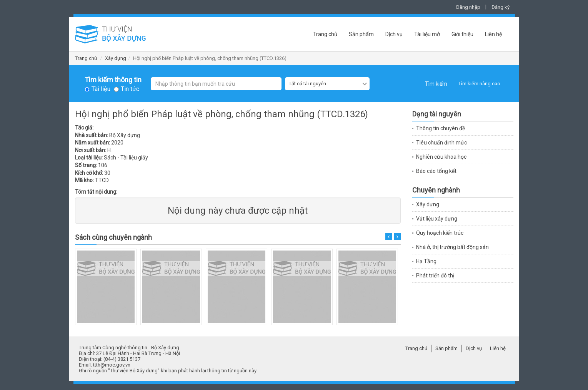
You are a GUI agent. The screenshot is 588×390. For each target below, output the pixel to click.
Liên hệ (493, 34)
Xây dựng (116, 58)
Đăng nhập (468, 7)
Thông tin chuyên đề (441, 128)
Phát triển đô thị (435, 275)
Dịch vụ (394, 34)
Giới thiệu (462, 34)
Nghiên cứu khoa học (441, 157)
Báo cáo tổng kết (436, 171)
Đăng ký (501, 7)
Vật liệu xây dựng (437, 219)
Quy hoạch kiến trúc (440, 233)
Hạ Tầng (426, 261)
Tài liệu (101, 89)
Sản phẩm (361, 34)
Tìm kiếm (436, 84)
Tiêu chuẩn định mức (441, 143)
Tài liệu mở (427, 34)
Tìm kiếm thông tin (113, 80)
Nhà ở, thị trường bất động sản (452, 247)
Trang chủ (325, 34)
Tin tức (130, 89)
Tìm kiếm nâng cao (479, 84)
